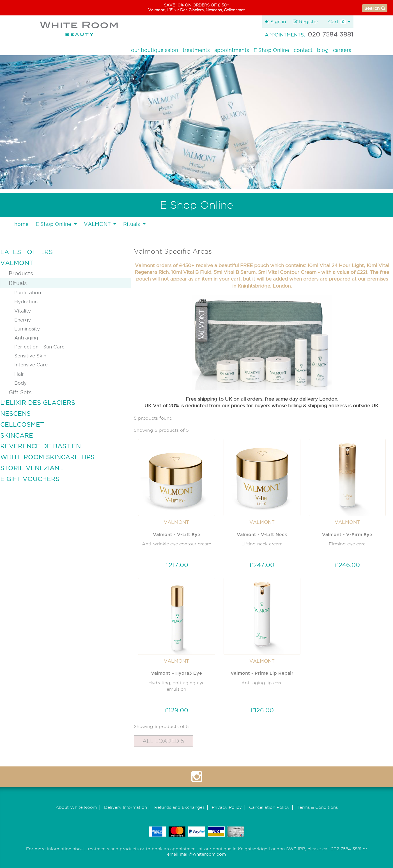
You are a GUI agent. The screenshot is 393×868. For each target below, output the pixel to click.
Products (21, 273)
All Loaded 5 (163, 741)
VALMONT (17, 263)
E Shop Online (271, 50)
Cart (339, 22)
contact (303, 50)
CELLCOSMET (22, 424)
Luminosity (27, 329)
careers (342, 50)
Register (306, 21)
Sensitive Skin (30, 356)
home (21, 224)
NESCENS (15, 414)
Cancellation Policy (269, 807)
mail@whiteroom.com (203, 854)
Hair (19, 374)
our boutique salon (155, 50)
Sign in (275, 21)
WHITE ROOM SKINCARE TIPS (47, 457)
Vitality (23, 311)
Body (20, 383)
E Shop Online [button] (54, 224)
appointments (232, 50)
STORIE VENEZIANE (32, 468)
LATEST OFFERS (27, 252)
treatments (196, 50)
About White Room (76, 807)
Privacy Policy (227, 807)
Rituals (18, 283)
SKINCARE (17, 435)
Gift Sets (20, 392)
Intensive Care (31, 365)
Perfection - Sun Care (39, 347)
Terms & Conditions (317, 807)
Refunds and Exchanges (179, 807)
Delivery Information (126, 807)
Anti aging (26, 338)
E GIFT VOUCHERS (30, 479)
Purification (28, 292)
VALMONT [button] (98, 224)
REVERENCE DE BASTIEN (41, 446)
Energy (23, 320)
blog (323, 50)
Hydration (26, 301)
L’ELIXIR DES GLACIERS (38, 403)
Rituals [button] (132, 224)
